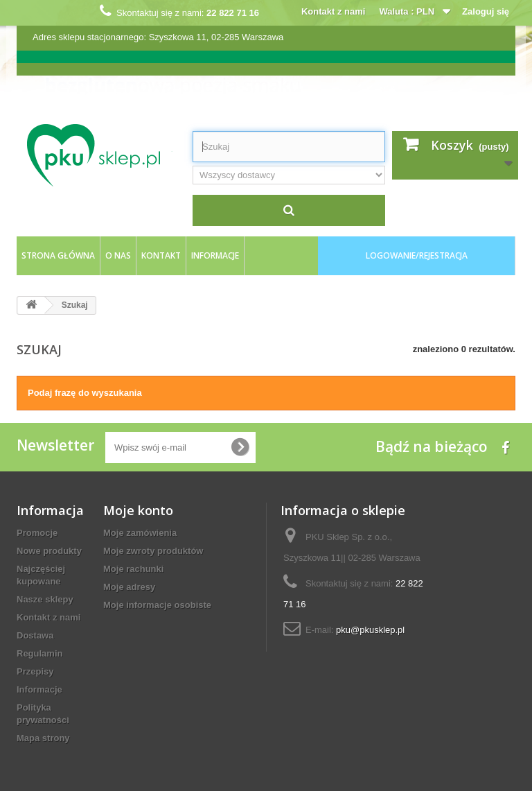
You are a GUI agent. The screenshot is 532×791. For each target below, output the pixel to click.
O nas (118, 255)
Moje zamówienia (140, 533)
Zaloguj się (486, 11)
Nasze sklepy (45, 599)
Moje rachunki (133, 569)
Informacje (215, 255)
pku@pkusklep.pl (370, 630)
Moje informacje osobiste (157, 605)
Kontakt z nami (333, 11)
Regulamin (39, 653)
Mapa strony (43, 738)
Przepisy (35, 671)
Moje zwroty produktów (153, 551)
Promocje (37, 533)
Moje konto (138, 510)
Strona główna (58, 255)
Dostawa (35, 635)
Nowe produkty (49, 551)
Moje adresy (129, 587)
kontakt (161, 255)
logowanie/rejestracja (417, 255)
